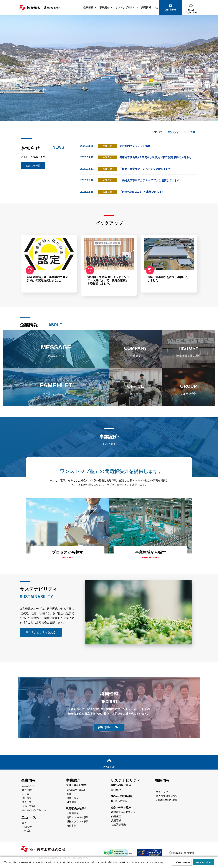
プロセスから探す (68, 557)
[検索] (157, 8)
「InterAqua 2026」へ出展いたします (143, 197)
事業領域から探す (151, 557)
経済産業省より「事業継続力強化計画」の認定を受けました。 (48, 284)
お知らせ (173, 132)
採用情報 (146, 8)
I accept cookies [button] (203, 862)
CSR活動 (189, 132)
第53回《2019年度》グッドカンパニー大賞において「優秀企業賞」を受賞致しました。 (108, 285)
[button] (166, 863)
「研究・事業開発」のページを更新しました (147, 174)
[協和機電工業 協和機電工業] (40, 8)
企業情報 (90, 8)
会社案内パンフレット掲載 (136, 146)
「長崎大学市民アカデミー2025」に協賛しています (151, 185)
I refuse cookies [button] (182, 862)
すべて (158, 132)
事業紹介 (106, 8)
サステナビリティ (127, 8)
